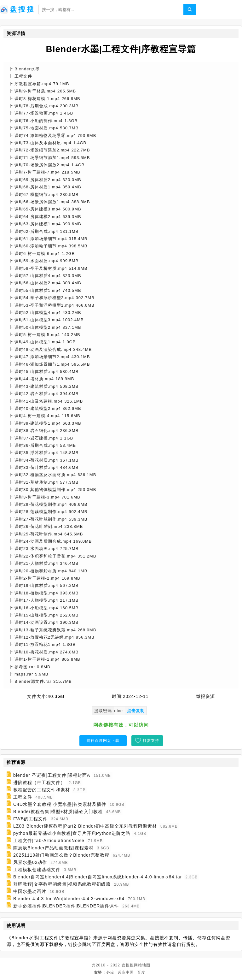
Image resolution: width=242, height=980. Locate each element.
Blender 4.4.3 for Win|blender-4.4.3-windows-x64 (69, 899)
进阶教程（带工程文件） (39, 782)
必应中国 (126, 972)
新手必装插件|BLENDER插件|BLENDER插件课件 (66, 906)
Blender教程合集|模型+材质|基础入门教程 (58, 812)
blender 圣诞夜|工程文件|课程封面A (52, 775)
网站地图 (142, 965)
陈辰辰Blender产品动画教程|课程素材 (53, 848)
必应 (110, 972)
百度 (141, 972)
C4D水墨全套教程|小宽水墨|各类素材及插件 (60, 804)
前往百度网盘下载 (103, 741)
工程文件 (23, 797)
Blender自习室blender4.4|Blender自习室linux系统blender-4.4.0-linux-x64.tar (98, 877)
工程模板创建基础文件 (37, 870)
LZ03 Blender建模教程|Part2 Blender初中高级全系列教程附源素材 (85, 826)
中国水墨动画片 (30, 891)
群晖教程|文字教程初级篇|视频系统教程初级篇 (62, 884)
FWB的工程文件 (30, 819)
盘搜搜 (128, 965)
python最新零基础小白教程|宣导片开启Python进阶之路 (72, 833)
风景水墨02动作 (30, 862)
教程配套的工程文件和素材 (42, 790)
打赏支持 (151, 741)
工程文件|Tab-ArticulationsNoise (49, 841)
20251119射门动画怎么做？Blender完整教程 (61, 855)
